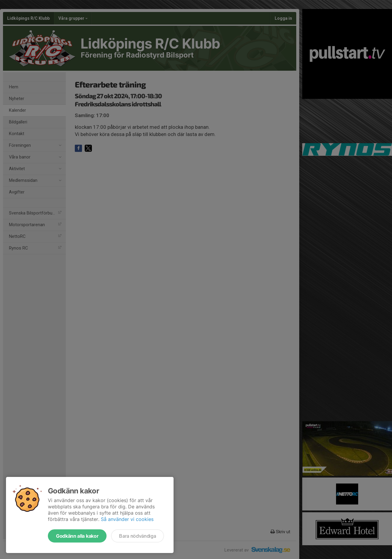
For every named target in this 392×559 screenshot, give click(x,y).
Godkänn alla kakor (77, 536)
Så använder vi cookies (127, 519)
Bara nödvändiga (137, 536)
